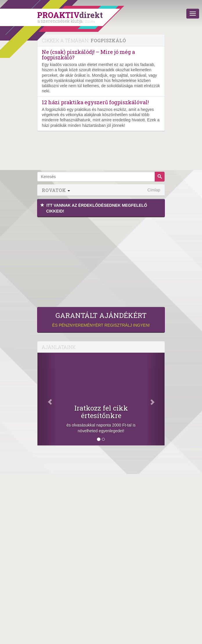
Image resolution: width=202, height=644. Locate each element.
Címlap (154, 190)
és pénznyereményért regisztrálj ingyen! (101, 319)
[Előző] (47, 399)
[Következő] (155, 399)
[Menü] (193, 14)
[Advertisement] (101, 261)
